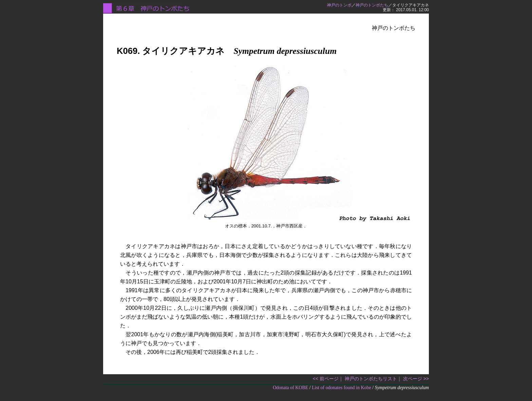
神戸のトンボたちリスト (371, 379)
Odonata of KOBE (290, 388)
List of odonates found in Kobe (341, 388)
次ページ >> (416, 379)
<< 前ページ (326, 379)
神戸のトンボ (339, 5)
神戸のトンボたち (372, 5)
